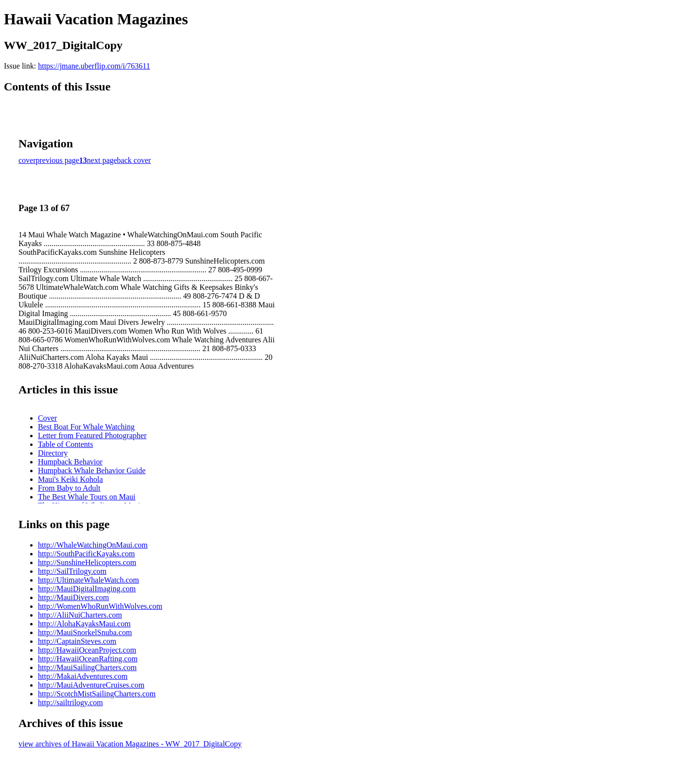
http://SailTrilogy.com (72, 571)
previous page (58, 160)
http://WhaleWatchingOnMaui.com (93, 545)
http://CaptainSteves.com (77, 641)
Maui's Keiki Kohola (70, 479)
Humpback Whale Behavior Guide (92, 470)
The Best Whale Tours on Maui (87, 497)
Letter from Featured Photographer (92, 435)
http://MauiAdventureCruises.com (91, 685)
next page (102, 160)
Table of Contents (66, 444)
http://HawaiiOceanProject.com (87, 650)
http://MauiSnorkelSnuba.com (85, 632)
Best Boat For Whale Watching (86, 427)
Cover (47, 418)
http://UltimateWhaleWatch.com (88, 580)
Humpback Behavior (70, 462)
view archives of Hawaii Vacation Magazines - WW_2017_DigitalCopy (130, 744)
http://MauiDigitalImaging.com (87, 589)
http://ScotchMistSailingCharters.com (97, 694)
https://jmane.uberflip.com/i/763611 (94, 66)
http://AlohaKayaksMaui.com (84, 624)
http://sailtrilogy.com (70, 702)
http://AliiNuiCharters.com (80, 615)
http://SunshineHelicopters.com (87, 562)
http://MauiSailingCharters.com (87, 667)
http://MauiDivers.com (73, 597)
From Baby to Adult (69, 488)
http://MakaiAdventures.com (83, 676)
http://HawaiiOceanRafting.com (88, 659)
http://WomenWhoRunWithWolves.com (100, 606)
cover (27, 160)
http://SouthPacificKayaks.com (87, 554)
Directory (53, 453)
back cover (134, 160)
